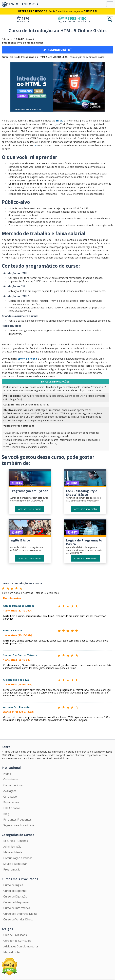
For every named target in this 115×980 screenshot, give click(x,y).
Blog (6, 814)
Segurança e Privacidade (19, 825)
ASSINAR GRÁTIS (57, 50)
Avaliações (10, 791)
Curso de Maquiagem (17, 902)
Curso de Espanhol (15, 891)
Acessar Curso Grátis (30, 509)
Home (7, 774)
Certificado (10, 797)
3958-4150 (74, 18)
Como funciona (13, 785)
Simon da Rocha (27, 359)
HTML (60, 121)
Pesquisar (110, 20)
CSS (36, 145)
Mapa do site (12, 952)
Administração (12, 847)
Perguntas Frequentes (17, 820)
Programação (12, 869)
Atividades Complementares (21, 946)
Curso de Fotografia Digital (20, 914)
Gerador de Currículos (17, 941)
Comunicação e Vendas (18, 858)
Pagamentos (11, 802)
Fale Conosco (12, 808)
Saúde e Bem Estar (15, 864)
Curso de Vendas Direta (18, 919)
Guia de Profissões (15, 935)
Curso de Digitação (15, 896)
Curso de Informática (17, 908)
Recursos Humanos (16, 841)
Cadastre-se (11, 779)
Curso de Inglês (13, 885)
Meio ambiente (13, 852)
